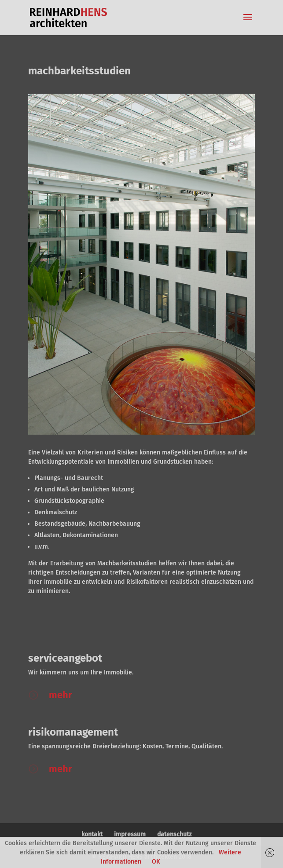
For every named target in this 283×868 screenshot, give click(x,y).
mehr (61, 695)
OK (156, 862)
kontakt (92, 834)
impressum (130, 834)
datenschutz (174, 834)
